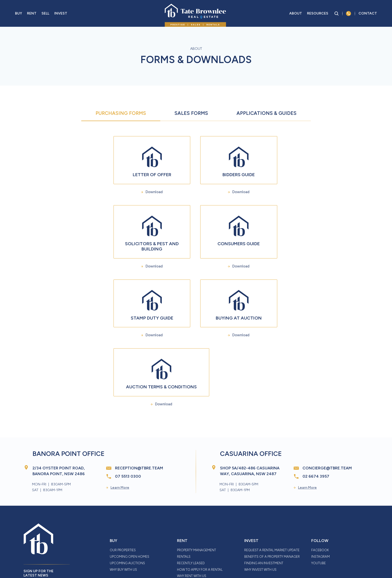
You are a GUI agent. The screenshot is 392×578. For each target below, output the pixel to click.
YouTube (318, 518)
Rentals (184, 511)
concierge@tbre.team (327, 423)
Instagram (320, 511)
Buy (18, 15)
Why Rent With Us (192, 531)
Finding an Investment (264, 518)
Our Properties (123, 505)
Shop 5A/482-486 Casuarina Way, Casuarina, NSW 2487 (250, 426)
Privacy (182, 562)
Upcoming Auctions (127, 518)
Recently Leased (191, 518)
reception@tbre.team (139, 423)
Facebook (320, 505)
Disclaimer (117, 562)
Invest (61, 15)
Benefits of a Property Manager (272, 511)
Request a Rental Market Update (272, 505)
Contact (368, 15)
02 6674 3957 (316, 431)
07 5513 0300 (128, 431)
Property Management (196, 505)
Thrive (328, 562)
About (296, 15)
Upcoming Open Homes (129, 511)
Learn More (118, 442)
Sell (45, 15)
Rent (32, 15)
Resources (318, 15)
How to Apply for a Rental (200, 524)
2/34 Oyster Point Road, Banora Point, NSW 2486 (59, 426)
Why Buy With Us (123, 524)
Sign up (37, 542)
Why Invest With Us (260, 524)
